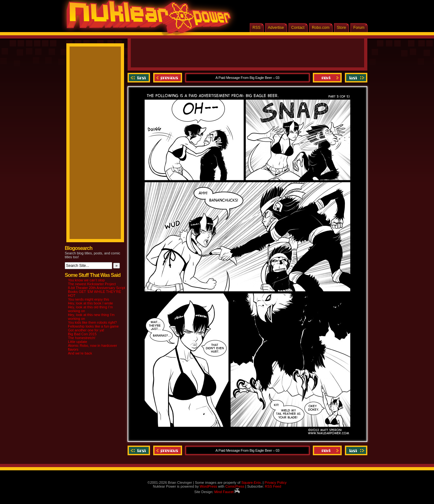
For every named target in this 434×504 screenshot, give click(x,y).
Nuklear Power (146, 19)
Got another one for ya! (86, 330)
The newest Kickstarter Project (92, 284)
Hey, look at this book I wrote (90, 303)
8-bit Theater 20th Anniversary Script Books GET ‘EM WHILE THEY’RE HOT (96, 292)
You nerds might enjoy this (89, 299)
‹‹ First (140, 78)
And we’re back (80, 353)
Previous (168, 78)
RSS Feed (273, 486)
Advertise (276, 28)
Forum (359, 28)
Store (342, 28)
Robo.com (321, 28)
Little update (78, 342)
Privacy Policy (275, 483)
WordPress (208, 486)
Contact (298, 28)
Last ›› (355, 78)
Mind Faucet (227, 492)
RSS (257, 28)
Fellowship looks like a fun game (93, 326)
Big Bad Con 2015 (82, 334)
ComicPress (235, 486)
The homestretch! (82, 338)
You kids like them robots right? (92, 322)
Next (327, 78)
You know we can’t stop (86, 280)
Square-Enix (251, 483)
